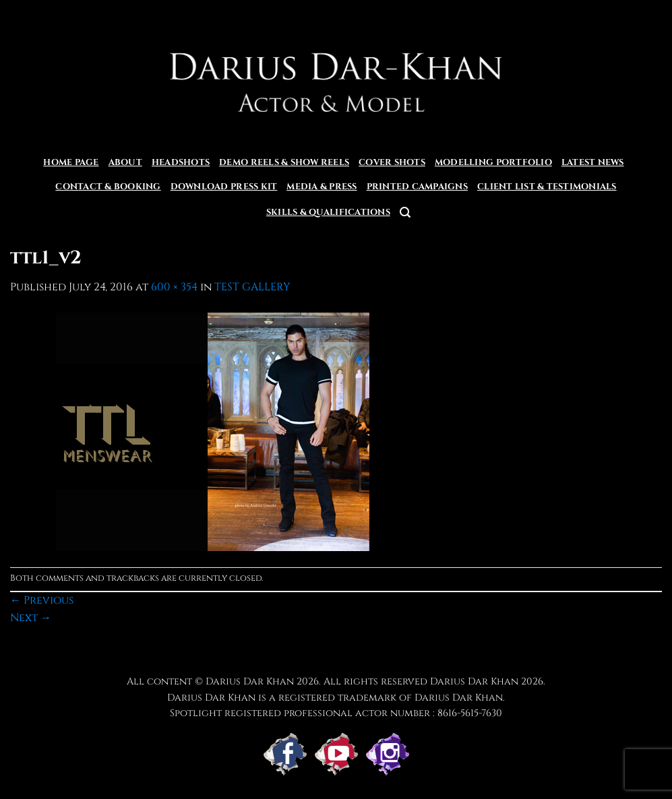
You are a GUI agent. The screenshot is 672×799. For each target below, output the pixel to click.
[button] (405, 213)
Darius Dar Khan (474, 681)
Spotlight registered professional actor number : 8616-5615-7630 (336, 713)
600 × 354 (174, 287)
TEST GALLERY (252, 287)
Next (31, 618)
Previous (42, 600)
